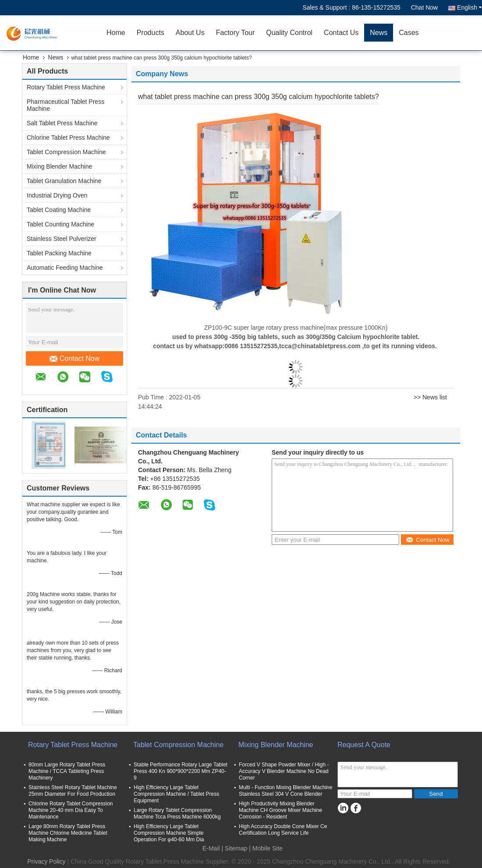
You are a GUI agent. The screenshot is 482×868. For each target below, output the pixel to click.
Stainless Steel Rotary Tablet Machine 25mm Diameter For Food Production (73, 791)
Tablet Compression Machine (66, 152)
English (470, 7)
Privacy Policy (46, 861)
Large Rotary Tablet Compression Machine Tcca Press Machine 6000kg (177, 813)
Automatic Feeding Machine (65, 268)
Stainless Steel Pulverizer (62, 239)
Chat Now (424, 7)
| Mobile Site (266, 848)
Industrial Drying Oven (57, 195)
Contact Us (341, 33)
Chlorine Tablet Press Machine (68, 138)
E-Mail (211, 848)
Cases (409, 33)
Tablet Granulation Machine (64, 181)
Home (116, 33)
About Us (190, 33)
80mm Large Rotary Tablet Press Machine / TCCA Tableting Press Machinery (67, 771)
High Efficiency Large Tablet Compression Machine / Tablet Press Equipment (176, 794)
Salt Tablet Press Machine (62, 123)
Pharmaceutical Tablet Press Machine (66, 105)
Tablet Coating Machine (59, 210)
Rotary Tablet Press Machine (66, 87)
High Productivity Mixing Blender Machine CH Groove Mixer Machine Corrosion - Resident (280, 810)
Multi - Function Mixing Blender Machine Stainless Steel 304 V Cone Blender (285, 791)
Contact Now (75, 359)
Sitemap (236, 848)
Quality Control (289, 33)
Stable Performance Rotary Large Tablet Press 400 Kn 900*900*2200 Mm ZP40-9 (181, 771)
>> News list (430, 397)
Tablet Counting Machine (60, 224)
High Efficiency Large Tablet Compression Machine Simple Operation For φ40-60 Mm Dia (169, 833)
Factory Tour (236, 33)
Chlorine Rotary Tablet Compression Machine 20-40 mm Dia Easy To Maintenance (71, 810)
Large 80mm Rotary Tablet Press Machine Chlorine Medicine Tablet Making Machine (68, 833)
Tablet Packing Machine (59, 253)
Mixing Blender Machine (59, 166)
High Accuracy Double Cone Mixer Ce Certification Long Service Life (283, 830)
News (379, 33)
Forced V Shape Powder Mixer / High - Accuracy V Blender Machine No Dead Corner (284, 771)
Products (151, 33)
